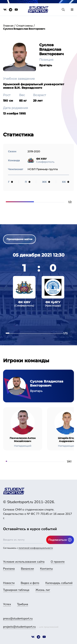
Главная (8, 26)
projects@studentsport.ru (19, 627)
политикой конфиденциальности (36, 548)
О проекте (58, 562)
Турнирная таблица (16, 590)
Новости (9, 583)
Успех (7, 604)
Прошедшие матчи (20, 239)
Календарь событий (59, 583)
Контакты (46, 569)
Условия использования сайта (24, 562)
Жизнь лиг (43, 590)
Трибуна (23, 604)
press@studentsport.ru (18, 619)
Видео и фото (30, 583)
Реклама (9, 569)
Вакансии (27, 569)
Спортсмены (24, 26)
